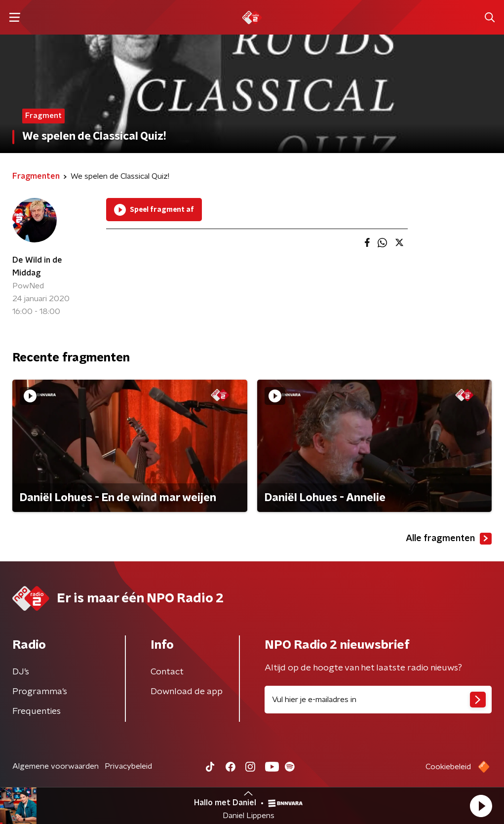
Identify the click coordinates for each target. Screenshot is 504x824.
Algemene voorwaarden (56, 766)
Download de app (187, 692)
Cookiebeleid (448, 767)
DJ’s (21, 672)
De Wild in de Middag (37, 267)
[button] (481, 806)
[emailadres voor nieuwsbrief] (378, 700)
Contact (167, 672)
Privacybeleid (128, 766)
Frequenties (37, 711)
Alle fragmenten (449, 539)
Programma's (40, 692)
